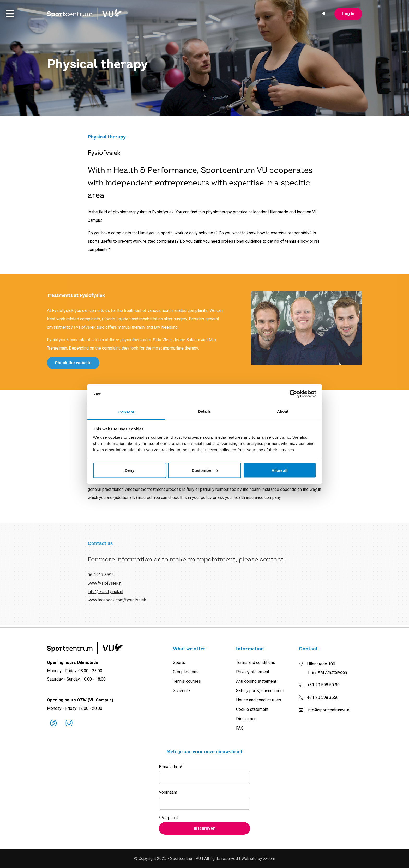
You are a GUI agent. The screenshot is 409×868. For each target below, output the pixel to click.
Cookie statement (252, 709)
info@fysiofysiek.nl (105, 594)
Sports (179, 662)
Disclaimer (246, 719)
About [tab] (283, 411)
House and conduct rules (259, 700)
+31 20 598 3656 (323, 697)
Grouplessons (186, 672)
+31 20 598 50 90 (323, 685)
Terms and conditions (256, 662)
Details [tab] (204, 411)
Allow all (279, 470)
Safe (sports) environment (260, 691)
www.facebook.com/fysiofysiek (117, 602)
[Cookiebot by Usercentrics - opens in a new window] (293, 394)
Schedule (181, 691)
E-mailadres (171, 767)
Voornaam (168, 792)
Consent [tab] (126, 412)
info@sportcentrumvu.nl (329, 710)
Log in (348, 14)
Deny (130, 470)
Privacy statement (253, 672)
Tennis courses (187, 681)
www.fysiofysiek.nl (105, 585)
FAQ (240, 728)
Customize (205, 470)
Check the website (73, 363)
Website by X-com (258, 858)
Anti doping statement (256, 681)
